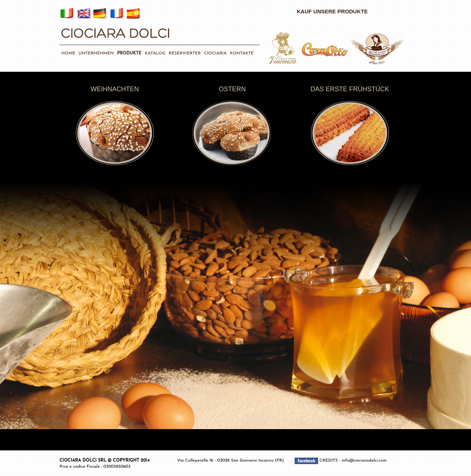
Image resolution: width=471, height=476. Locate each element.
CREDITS (329, 460)
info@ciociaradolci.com (364, 460)
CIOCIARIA (215, 53)
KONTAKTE (242, 53)
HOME (68, 53)
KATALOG (155, 53)
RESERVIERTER (185, 53)
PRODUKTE (129, 53)
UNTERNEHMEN (96, 53)
